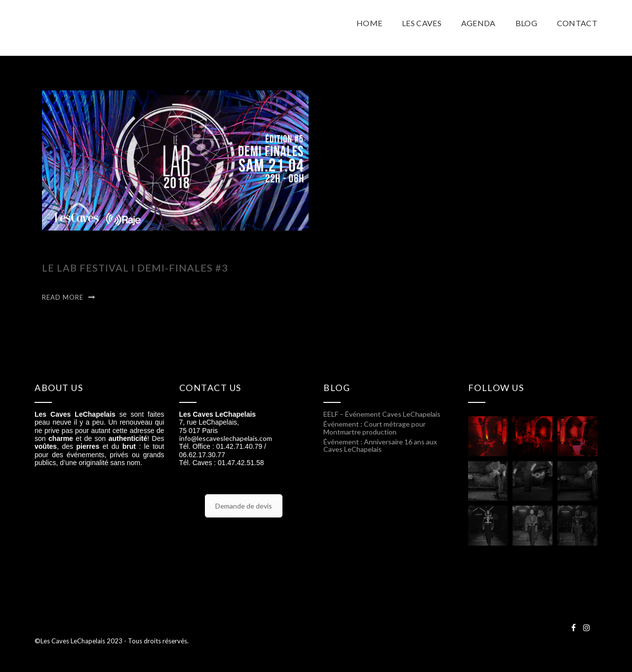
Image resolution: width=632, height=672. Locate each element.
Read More (63, 297)
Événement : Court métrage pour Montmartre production (375, 428)
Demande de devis (244, 506)
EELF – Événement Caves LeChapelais (382, 414)
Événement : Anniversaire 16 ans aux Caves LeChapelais (380, 445)
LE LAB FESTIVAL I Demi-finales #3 (135, 268)
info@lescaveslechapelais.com (226, 438)
